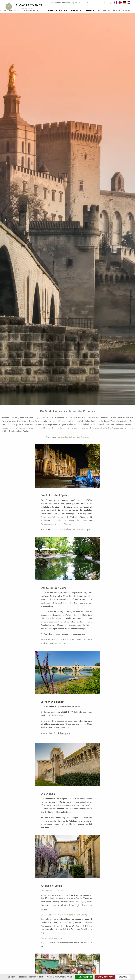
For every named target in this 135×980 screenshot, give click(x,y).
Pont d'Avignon (62, 733)
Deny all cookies (105, 977)
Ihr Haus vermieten (33, 10)
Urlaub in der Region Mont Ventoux (71, 10)
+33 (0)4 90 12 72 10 (79, 2)
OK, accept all (84, 977)
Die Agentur (12, 10)
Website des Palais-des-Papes (77, 529)
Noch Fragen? (122, 10)
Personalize (123, 977)
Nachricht (104, 10)
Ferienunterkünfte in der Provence (73, 437)
